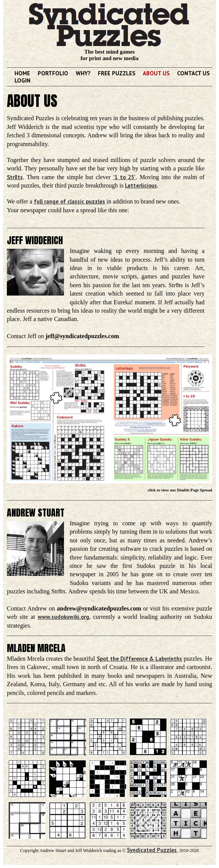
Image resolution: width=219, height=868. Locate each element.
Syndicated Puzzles (152, 850)
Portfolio (53, 73)
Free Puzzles (117, 73)
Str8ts (15, 177)
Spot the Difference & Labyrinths (140, 659)
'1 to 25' (125, 177)
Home (22, 73)
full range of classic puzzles (70, 201)
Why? (83, 73)
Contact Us (193, 73)
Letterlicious (141, 185)
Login (22, 80)
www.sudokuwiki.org (63, 617)
